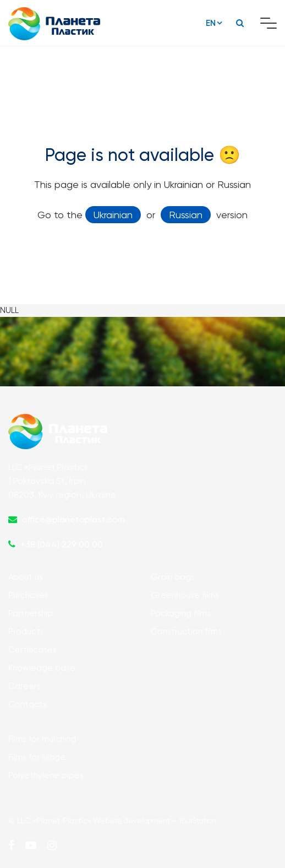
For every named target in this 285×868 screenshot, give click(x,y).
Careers (24, 686)
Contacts (28, 704)
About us (26, 577)
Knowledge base (42, 668)
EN (211, 23)
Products (26, 632)
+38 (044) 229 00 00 (62, 544)
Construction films (186, 632)
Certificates (32, 650)
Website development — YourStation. (156, 821)
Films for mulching (42, 739)
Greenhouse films (185, 595)
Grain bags (173, 577)
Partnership (31, 613)
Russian (186, 215)
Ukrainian (113, 215)
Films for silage (37, 757)
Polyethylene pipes (46, 775)
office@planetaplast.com (73, 519)
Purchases (28, 595)
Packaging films (181, 613)
